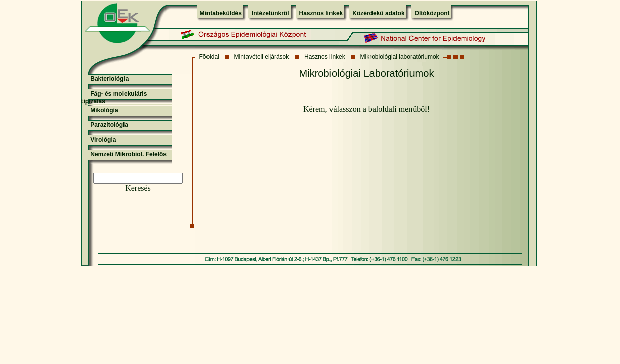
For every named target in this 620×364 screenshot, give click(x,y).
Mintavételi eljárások (262, 57)
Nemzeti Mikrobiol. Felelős (128, 154)
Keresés (138, 188)
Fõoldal (209, 57)
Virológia (103, 140)
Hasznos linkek (321, 13)
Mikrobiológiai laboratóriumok (400, 57)
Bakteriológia (109, 79)
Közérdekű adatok (378, 13)
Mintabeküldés (221, 13)
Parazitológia (109, 125)
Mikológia (104, 110)
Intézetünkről (271, 13)
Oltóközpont (432, 13)
